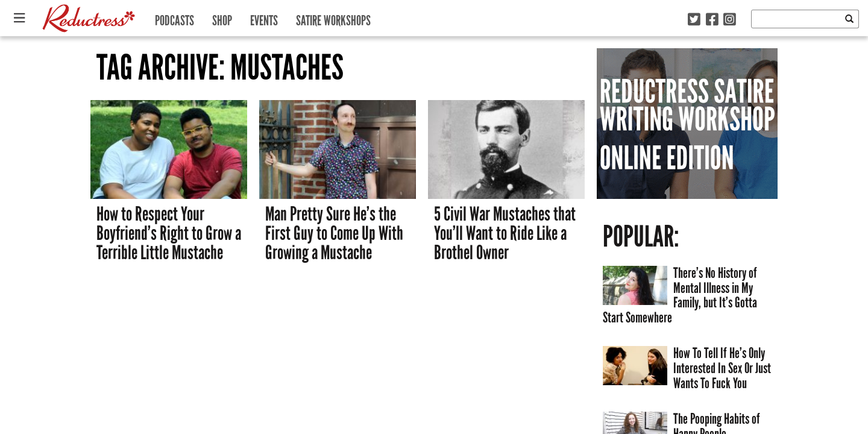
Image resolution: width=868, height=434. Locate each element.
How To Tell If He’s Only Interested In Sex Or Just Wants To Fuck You (722, 368)
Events (264, 18)
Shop (222, 18)
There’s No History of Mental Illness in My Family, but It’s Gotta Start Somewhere (680, 295)
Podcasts (175, 18)
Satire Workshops (333, 18)
